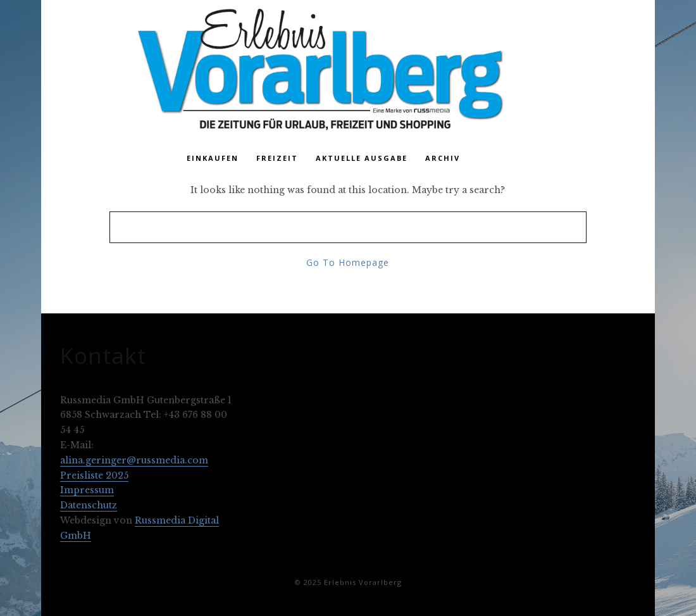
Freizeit (277, 158)
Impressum (87, 490)
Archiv (443, 158)
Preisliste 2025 (94, 475)
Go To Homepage (348, 262)
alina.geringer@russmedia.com (134, 460)
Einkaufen (213, 158)
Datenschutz (89, 505)
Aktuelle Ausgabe (362, 158)
